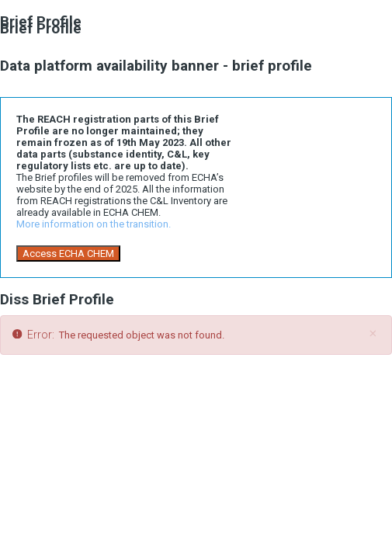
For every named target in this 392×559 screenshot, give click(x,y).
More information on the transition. (94, 224)
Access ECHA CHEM (68, 253)
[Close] (373, 334)
